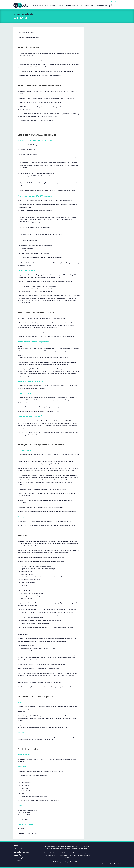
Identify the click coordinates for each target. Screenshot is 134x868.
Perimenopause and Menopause (93, 6)
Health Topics (71, 6)
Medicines (37, 6)
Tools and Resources (53, 6)
